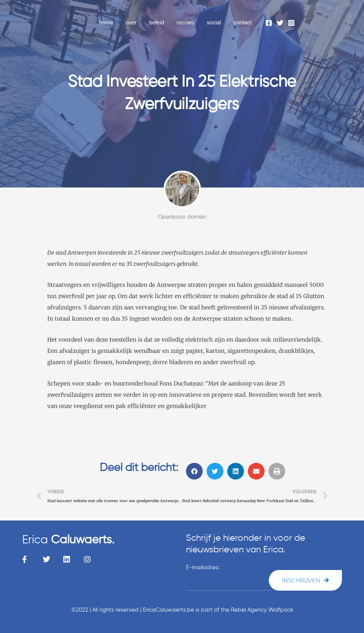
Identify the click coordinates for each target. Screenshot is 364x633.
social (216, 22)
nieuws (189, 22)
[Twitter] (280, 23)
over (137, 22)
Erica (70, 540)
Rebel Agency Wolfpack (262, 610)
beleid (161, 22)
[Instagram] (291, 23)
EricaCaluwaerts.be (169, 610)
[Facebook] (269, 23)
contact (243, 22)
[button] (194, 471)
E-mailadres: (203, 568)
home (113, 22)
